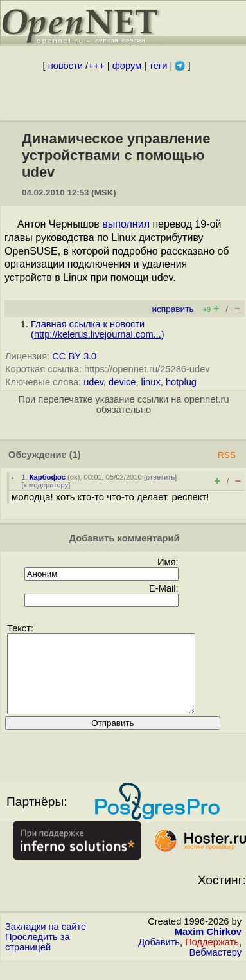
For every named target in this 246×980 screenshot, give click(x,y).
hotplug (181, 382)
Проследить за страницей (38, 957)
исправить (172, 309)
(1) (75, 455)
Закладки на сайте (46, 942)
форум (127, 66)
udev (93, 382)
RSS (227, 455)
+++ (96, 66)
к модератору (46, 485)
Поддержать (212, 957)
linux (151, 382)
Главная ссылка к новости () (98, 329)
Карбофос (48, 477)
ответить (160, 477)
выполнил (126, 224)
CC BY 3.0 (74, 356)
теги (158, 66)
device (122, 382)
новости (66, 66)
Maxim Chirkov (208, 947)
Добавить (159, 957)
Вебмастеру (215, 968)
